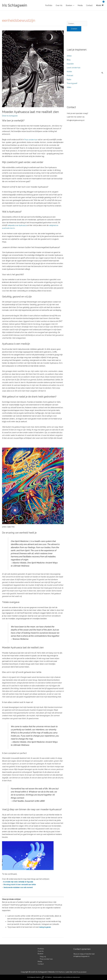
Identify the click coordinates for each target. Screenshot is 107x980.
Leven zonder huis (74, 68)
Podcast (70, 76)
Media (80, 5)
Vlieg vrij (43, 957)
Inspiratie (70, 64)
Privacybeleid (82, 972)
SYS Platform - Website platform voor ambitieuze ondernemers (62, 977)
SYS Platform (60, 972)
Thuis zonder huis (31, 140)
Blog (69, 60)
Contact (89, 5)
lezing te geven (45, 927)
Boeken (69, 5)
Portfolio (49, 5)
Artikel (69, 56)
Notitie (70, 72)
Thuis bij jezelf (72, 84)
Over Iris (59, 5)
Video (69, 88)
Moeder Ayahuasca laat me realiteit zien (30, 112)
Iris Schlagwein (15, 5)
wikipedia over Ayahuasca (18, 225)
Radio (69, 80)
